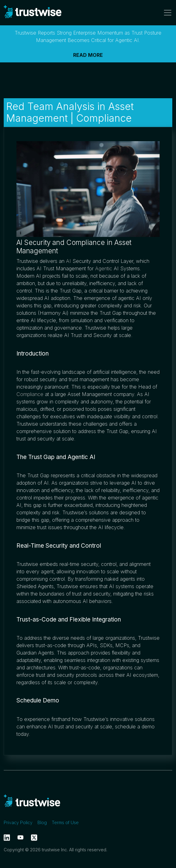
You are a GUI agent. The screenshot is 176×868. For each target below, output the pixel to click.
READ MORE (88, 55)
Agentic (104, 268)
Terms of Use (65, 822)
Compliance (30, 394)
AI (68, 261)
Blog (42, 822)
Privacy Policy (18, 822)
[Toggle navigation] (166, 13)
